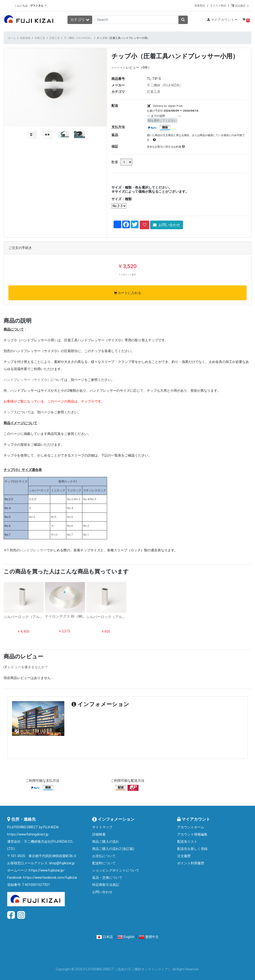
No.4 (70, 508)
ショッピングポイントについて (116, 870)
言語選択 (238, 6)
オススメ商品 (218, 6)
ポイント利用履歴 (191, 863)
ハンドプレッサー (33, 550)
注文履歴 (184, 856)
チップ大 (10, 412)
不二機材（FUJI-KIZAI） (78, 38)
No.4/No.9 (90, 499)
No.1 (86, 535)
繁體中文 (152, 937)
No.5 (32, 517)
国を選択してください (162, 120)
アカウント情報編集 (192, 834)
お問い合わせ (167, 225)
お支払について (104, 856)
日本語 (108, 937)
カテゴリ (80, 20)
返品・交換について (107, 878)
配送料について (104, 863)
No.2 (86, 526)
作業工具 (40, 38)
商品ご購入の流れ (106, 842)
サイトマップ (102, 827)
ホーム (12, 38)
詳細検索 (99, 834)
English (129, 937)
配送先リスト (187, 842)
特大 (54, 517)
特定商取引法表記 (106, 885)
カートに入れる (127, 293)
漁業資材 (25, 38)
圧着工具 (55, 38)
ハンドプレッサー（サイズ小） (27, 380)
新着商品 (200, 6)
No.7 (70, 535)
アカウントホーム (191, 827)
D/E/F (33, 499)
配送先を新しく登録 (192, 849)
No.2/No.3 (74, 499)
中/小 (54, 535)
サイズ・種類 (121, 199)
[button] (12, 107)
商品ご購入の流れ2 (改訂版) (113, 849)
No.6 (70, 526)
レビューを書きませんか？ (26, 667)
